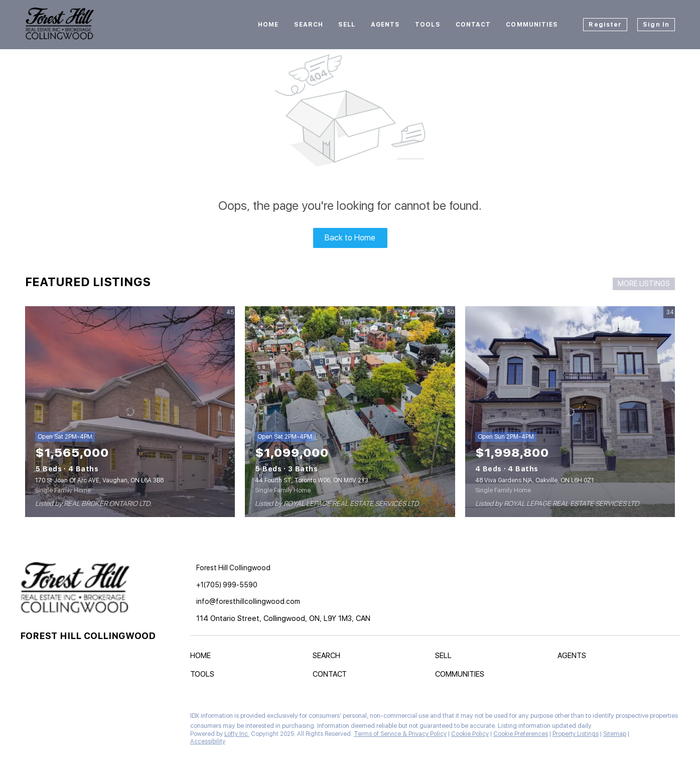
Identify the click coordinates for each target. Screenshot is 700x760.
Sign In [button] (656, 25)
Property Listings (576, 734)
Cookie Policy (470, 734)
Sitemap (615, 734)
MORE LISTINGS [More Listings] (644, 284)
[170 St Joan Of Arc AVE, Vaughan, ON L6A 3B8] (130, 412)
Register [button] (605, 25)
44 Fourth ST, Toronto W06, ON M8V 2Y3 (312, 480)
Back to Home (350, 238)
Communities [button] (532, 25)
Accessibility (208, 741)
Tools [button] (428, 25)
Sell (347, 25)
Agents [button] (386, 25)
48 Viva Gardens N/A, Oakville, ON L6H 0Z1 (534, 480)
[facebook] (28, 718)
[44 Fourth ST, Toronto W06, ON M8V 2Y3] (350, 412)
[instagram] (48, 718)
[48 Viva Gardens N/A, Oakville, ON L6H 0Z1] (570, 412)
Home (268, 25)
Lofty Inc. (237, 734)
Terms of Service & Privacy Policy (400, 734)
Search (309, 25)
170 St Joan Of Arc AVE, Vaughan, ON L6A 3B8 (99, 480)
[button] (203, 658)
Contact (473, 25)
